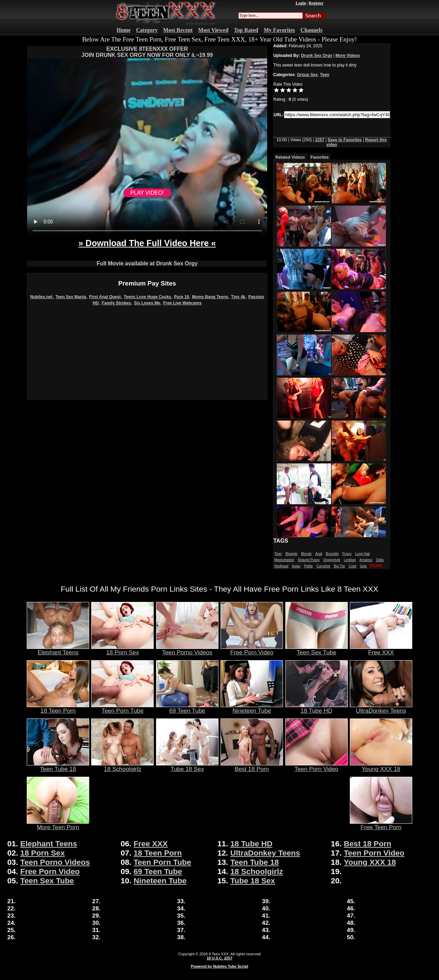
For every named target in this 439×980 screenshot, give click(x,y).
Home (124, 30)
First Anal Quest (105, 297)
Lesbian (350, 560)
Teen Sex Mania (71, 297)
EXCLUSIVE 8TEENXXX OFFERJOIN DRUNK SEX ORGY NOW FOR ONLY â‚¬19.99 (147, 52)
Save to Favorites (345, 140)
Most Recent (178, 30)
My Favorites (279, 30)
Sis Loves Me (147, 303)
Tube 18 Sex (187, 766)
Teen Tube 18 (58, 766)
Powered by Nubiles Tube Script (219, 966)
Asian (296, 566)
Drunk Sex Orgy (317, 56)
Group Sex (307, 75)
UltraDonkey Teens (381, 708)
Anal (319, 554)
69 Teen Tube (187, 708)
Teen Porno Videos (187, 650)
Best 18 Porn (252, 766)
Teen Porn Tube (122, 708)
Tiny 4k (238, 297)
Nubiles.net (41, 297)
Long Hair (363, 554)
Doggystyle (332, 560)
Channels (311, 30)
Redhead (281, 566)
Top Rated (246, 30)
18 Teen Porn (58, 708)
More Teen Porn (58, 824)
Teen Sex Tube (317, 650)
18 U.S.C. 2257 (219, 958)
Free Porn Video (252, 650)
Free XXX (381, 650)
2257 (320, 140)
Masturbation (284, 560)
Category (147, 30)
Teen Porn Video (317, 766)
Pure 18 (182, 297)
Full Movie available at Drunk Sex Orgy (147, 263)
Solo (364, 566)
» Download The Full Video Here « (147, 243)
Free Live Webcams (182, 303)
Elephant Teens (58, 650)
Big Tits (339, 566)
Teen (325, 75)
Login (301, 3)
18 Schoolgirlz (122, 766)
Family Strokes (116, 303)
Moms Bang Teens (210, 297)
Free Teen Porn (381, 824)
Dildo (380, 560)
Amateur (366, 560)
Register (316, 3)
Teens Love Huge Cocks (147, 297)
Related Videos (290, 157)
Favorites (319, 157)
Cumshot (323, 566)
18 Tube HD (317, 708)
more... (378, 565)
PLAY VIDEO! (147, 193)
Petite (309, 566)
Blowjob (291, 554)
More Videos (348, 56)
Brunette (332, 554)
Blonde (306, 554)
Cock (352, 566)
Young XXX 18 (381, 766)
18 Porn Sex (122, 650)
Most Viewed (213, 30)
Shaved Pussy (309, 560)
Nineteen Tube (252, 708)
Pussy (347, 554)
